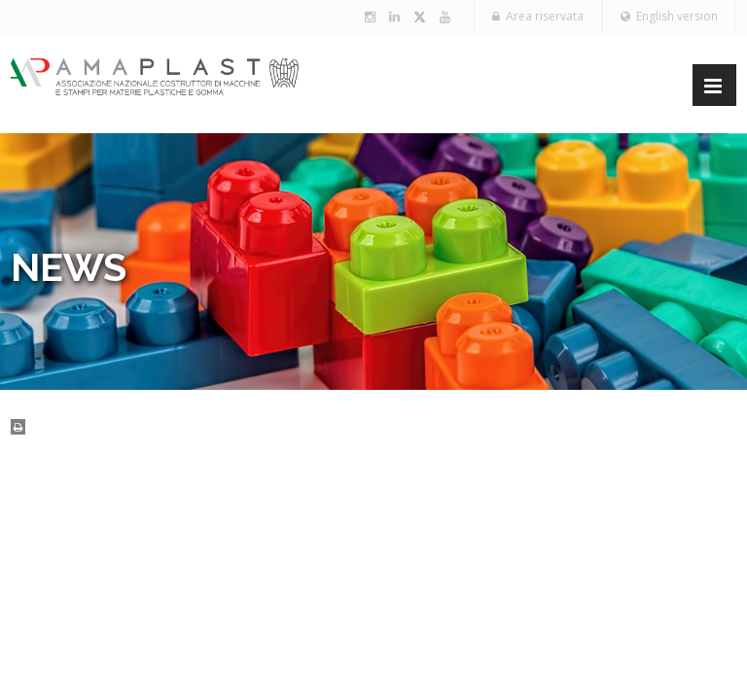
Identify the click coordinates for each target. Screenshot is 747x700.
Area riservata (538, 16)
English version (669, 16)
